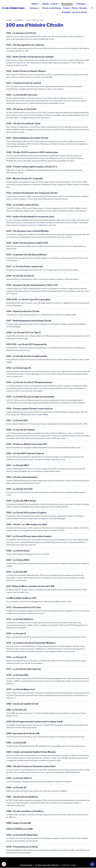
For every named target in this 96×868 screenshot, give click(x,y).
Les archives (19, 20)
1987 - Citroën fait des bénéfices (22, 797)
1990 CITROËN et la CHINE (20, 829)
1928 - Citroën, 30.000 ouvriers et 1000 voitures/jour (32, 152)
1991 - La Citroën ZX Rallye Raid (22, 835)
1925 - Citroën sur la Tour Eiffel (21, 109)
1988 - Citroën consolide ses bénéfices (25, 811)
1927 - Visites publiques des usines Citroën (27, 138)
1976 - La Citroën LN (16, 657)
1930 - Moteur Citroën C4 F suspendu (24, 179)
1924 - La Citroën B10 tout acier (22, 95)
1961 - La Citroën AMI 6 (18, 465)
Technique (81, 4)
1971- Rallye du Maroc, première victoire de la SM (30, 586)
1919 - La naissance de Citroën (21, 33)
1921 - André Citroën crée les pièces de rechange (30, 57)
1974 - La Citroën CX (16, 634)
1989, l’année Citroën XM (18, 823)
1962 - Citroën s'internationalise (22, 477)
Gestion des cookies (69, 865)
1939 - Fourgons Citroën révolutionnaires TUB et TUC (32, 285)
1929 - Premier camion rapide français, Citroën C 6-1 (32, 167)
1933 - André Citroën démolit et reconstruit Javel (30, 217)
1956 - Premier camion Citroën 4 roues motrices (30, 409)
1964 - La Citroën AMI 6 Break (21, 501)
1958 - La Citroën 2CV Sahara (21, 430)
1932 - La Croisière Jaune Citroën (22, 205)
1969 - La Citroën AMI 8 (18, 560)
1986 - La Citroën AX (16, 787)
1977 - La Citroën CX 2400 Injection (23, 669)
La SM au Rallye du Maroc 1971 (21, 598)
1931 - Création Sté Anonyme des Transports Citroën (32, 193)
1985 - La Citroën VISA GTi (19, 778)
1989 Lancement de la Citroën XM (23, 733)
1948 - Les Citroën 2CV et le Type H (23, 332)
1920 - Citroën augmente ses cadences (25, 45)
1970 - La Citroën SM (16, 572)
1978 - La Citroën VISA (17, 675)
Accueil (9, 20)
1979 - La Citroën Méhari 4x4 (20, 689)
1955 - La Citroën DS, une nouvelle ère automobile (30, 397)
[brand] (14, 8)
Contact (66, 8)
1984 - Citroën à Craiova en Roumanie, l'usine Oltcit (31, 766)
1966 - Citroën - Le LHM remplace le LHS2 (27, 524)
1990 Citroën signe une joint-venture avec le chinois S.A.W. (34, 722)
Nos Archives (67, 4)
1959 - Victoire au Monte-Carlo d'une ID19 (27, 444)
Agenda (45, 4)
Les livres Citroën (80, 12)
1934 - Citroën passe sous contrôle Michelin (27, 231)
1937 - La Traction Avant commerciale (25, 266)
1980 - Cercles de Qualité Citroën (22, 704)
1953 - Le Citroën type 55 (19, 368)
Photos (75, 8)
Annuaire (83, 8)
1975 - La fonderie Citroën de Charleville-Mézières (31, 643)
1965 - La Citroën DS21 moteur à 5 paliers (26, 513)
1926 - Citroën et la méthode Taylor (23, 123)
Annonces (34, 8)
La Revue (54, 4)
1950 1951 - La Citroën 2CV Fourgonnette (26, 344)
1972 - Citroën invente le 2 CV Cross (23, 607)
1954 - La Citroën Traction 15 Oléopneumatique (29, 382)
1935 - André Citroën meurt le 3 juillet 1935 (27, 243)
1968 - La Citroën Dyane (18, 551)
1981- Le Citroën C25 (16, 710)
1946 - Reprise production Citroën (23, 311)
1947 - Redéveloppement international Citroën (29, 321)
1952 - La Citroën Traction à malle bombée (27, 356)
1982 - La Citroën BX (16, 743)
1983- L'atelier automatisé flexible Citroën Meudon (31, 752)
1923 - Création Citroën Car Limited (24, 83)
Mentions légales (26, 865)
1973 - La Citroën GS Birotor (20, 619)
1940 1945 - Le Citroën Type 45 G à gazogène (28, 299)
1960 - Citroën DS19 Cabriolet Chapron (25, 453)
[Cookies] (4, 864)
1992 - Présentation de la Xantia (22, 847)
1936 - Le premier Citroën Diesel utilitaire (26, 255)
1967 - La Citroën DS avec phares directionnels (29, 536)
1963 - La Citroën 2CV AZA (19, 489)
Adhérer (35, 4)
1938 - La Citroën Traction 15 (20, 276)
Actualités (66, 12)
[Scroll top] (92, 864)
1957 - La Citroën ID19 (17, 420)
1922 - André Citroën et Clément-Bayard (26, 71)
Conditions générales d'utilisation (47, 865)
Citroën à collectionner (52, 8)
